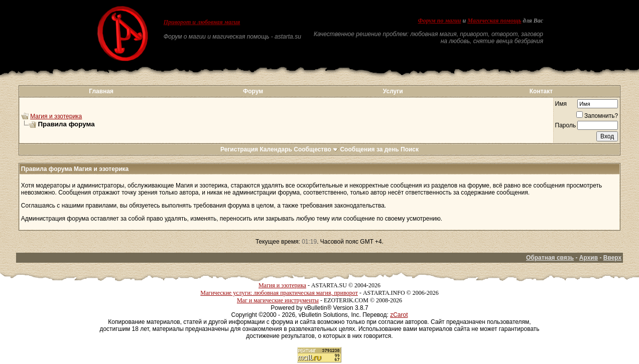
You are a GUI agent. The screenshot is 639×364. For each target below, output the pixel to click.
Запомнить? (597, 116)
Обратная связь (550, 258)
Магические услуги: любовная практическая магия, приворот (279, 293)
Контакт (541, 91)
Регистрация (239, 149)
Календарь (276, 149)
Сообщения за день (369, 149)
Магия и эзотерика (56, 116)
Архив (589, 258)
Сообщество (316, 149)
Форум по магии (439, 21)
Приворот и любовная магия (202, 22)
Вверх (612, 258)
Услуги (393, 91)
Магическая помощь (494, 21)
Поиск (410, 149)
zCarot (399, 315)
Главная (101, 91)
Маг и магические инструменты (278, 300)
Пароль (566, 125)
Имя (561, 104)
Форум (253, 91)
